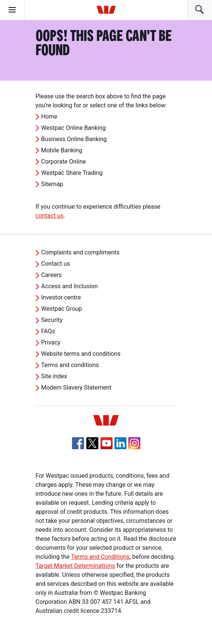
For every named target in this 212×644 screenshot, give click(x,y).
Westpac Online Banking (74, 128)
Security (52, 320)
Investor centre (61, 297)
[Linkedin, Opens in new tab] (120, 443)
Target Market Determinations (75, 566)
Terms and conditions (70, 365)
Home (49, 117)
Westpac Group (62, 309)
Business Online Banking (74, 139)
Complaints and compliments (80, 252)
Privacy (51, 342)
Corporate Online (64, 162)
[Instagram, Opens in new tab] (134, 447)
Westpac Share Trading (72, 173)
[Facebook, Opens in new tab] (78, 443)
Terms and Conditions (100, 557)
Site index (54, 376)
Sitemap (52, 184)
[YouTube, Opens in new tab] (107, 443)
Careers (52, 275)
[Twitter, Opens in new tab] (92, 443)
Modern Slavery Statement (77, 387)
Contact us (56, 264)
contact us (50, 216)
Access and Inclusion (70, 286)
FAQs (48, 331)
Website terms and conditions (81, 354)
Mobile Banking (62, 150)
